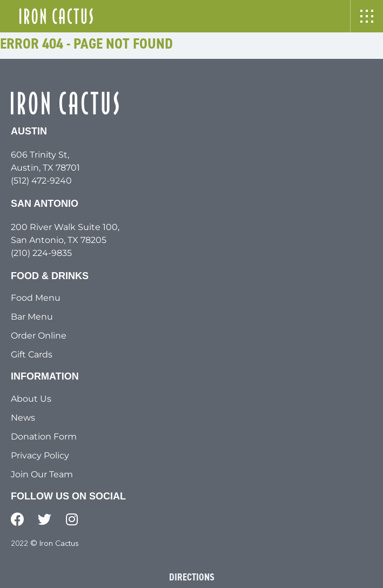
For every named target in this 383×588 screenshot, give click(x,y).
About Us (31, 399)
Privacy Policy (40, 455)
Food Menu (36, 298)
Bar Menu (32, 317)
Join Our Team (42, 474)
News (23, 418)
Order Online (39, 336)
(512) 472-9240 (41, 181)
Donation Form (44, 437)
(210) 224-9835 (41, 253)
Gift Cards (32, 354)
